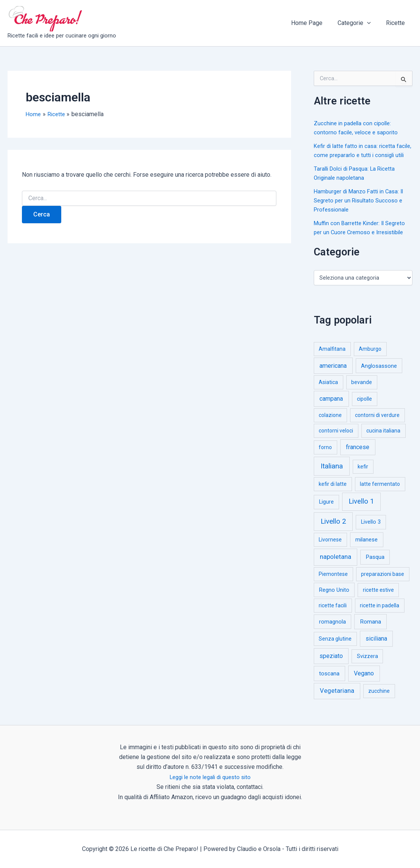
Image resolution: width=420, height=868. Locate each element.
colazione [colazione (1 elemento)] (330, 424)
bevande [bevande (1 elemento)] (362, 391)
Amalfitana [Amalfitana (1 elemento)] (332, 358)
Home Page (314, 23)
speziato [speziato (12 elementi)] (331, 665)
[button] (372, 23)
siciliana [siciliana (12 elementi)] (376, 648)
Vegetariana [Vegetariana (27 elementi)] (337, 700)
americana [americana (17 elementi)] (333, 375)
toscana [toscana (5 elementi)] (329, 683)
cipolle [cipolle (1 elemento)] (364, 408)
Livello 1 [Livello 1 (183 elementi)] (361, 510)
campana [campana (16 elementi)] (331, 408)
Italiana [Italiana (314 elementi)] (332, 475)
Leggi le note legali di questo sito (210, 777)
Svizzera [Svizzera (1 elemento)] (367, 665)
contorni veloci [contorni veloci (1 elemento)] (336, 440)
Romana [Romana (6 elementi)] (370, 631)
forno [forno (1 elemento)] (325, 456)
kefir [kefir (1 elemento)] (363, 476)
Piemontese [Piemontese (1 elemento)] (333, 583)
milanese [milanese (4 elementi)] (367, 549)
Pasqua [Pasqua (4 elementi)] (375, 566)
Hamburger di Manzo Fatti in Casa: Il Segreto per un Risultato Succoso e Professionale (361, 209)
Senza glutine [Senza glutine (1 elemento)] (335, 648)
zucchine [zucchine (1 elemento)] (379, 700)
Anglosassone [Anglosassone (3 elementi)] (379, 375)
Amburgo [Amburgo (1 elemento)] (370, 358)
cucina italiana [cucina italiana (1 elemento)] (383, 440)
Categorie (359, 23)
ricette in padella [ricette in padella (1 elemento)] (380, 614)
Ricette (397, 23)
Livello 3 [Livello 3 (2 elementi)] (371, 531)
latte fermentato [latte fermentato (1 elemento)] (380, 493)
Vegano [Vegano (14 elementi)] (364, 682)
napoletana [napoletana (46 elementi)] (336, 566)
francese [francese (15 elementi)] (358, 456)
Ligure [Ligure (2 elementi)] (326, 511)
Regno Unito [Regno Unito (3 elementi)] (334, 599)
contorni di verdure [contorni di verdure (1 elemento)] (377, 424)
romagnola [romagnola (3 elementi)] (332, 631)
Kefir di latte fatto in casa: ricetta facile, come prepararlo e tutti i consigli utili (356, 155)
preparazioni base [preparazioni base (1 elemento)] (383, 583)
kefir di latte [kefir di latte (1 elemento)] (333, 493)
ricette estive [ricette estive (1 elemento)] (378, 599)
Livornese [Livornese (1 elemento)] (330, 549)
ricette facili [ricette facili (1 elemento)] (333, 614)
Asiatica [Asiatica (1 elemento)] (328, 391)
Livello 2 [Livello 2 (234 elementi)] (333, 530)
